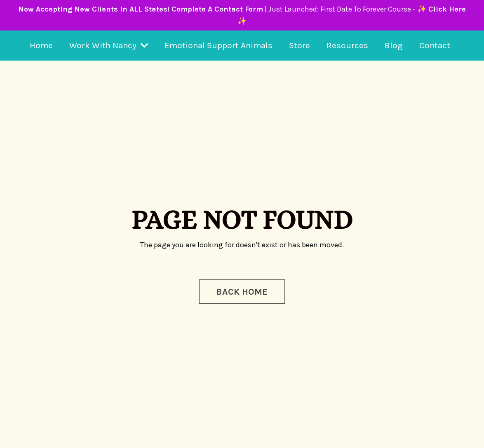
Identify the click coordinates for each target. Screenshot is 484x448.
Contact (435, 45)
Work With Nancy (109, 45)
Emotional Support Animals (219, 45)
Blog (394, 45)
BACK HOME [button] (242, 292)
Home (41, 45)
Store (300, 45)
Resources (347, 45)
